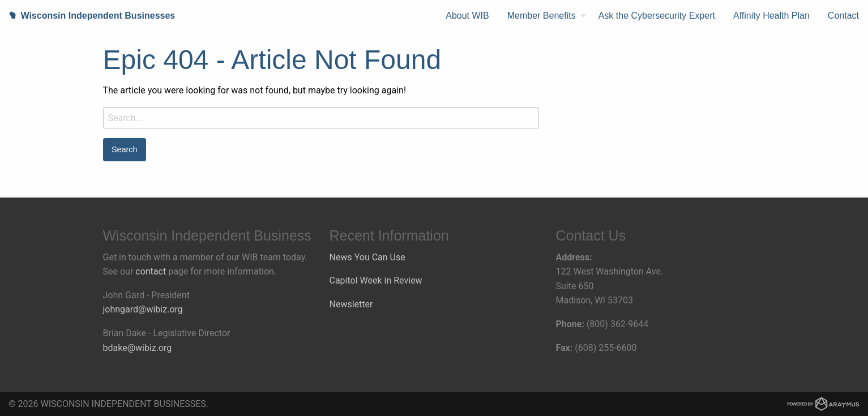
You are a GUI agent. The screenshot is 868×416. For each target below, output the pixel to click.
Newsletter (351, 304)
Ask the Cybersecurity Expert (657, 16)
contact (151, 271)
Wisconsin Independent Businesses (87, 16)
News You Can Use (367, 257)
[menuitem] (467, 16)
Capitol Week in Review (376, 280)
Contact (843, 16)
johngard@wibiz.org (143, 309)
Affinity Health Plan (771, 16)
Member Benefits (542, 16)
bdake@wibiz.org (138, 348)
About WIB (467, 16)
